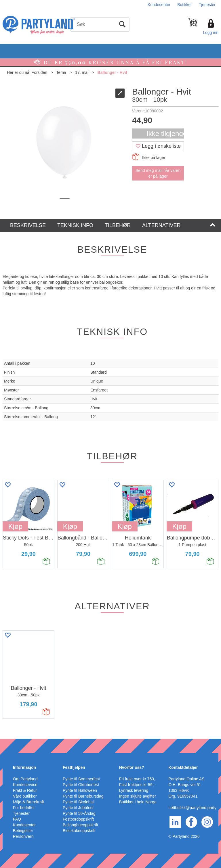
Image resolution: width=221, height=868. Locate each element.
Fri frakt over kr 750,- (138, 779)
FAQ (17, 819)
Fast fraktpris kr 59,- (137, 785)
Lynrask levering (134, 790)
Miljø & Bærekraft (28, 802)
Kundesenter (159, 5)
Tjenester (207, 5)
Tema (61, 72)
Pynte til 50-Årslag (79, 813)
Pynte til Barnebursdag (83, 796)
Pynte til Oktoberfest (81, 785)
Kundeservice (25, 785)
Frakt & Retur (25, 790)
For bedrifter (24, 808)
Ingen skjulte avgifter (138, 796)
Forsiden (39, 72)
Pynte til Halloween (80, 790)
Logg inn (211, 32)
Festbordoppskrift (78, 819)
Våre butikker (25, 796)
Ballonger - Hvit (112, 72)
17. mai (82, 72)
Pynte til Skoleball (79, 802)
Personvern (23, 836)
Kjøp (15, 526)
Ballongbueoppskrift (80, 825)
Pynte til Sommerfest (81, 779)
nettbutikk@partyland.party (192, 808)
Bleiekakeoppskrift (79, 831)
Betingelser (23, 831)
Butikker (185, 5)
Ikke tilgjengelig (165, 134)
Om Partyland (25, 779)
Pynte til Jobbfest (78, 808)
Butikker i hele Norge (138, 802)
